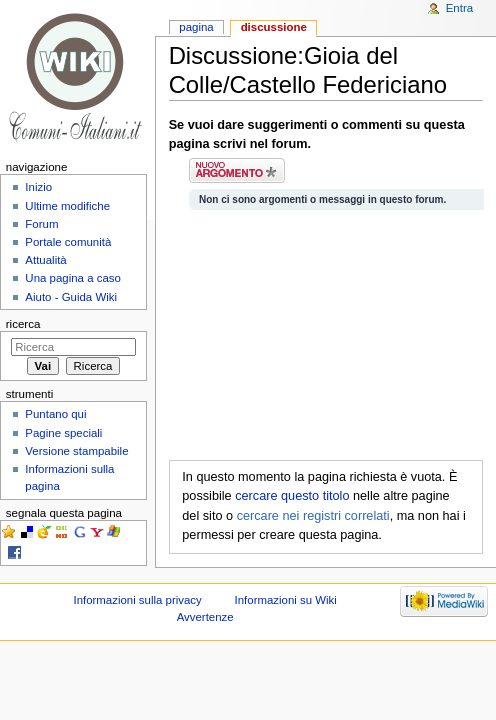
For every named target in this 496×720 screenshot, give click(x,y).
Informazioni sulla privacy (137, 600)
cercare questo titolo (292, 496)
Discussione (274, 27)
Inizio (38, 187)
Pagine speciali (63, 433)
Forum (41, 224)
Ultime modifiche (67, 206)
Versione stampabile (76, 451)
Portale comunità (68, 242)
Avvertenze (205, 617)
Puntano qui (55, 414)
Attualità (45, 260)
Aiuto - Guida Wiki (71, 297)
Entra (459, 8)
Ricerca (23, 324)
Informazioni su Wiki (286, 600)
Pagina (196, 27)
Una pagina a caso (73, 278)
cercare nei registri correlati (313, 516)
